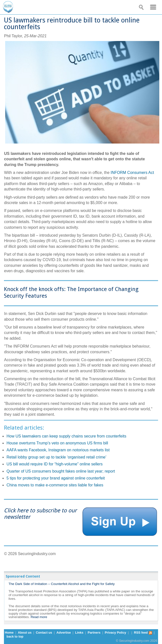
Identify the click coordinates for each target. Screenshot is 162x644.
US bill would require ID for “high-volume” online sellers (54, 464)
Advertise (64, 633)
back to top (15, 636)
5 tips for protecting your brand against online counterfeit (56, 478)
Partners (94, 633)
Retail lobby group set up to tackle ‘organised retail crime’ (56, 457)
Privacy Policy (116, 633)
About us (25, 633)
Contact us (44, 633)
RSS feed (143, 633)
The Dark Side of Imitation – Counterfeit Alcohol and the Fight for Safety (61, 584)
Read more (39, 617)
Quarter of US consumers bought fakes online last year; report (61, 471)
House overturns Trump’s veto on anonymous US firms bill (57, 443)
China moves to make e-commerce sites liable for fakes (55, 485)
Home (9, 633)
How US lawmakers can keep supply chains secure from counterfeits (66, 436)
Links (79, 633)
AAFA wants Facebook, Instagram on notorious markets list (58, 450)
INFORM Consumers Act (132, 173)
